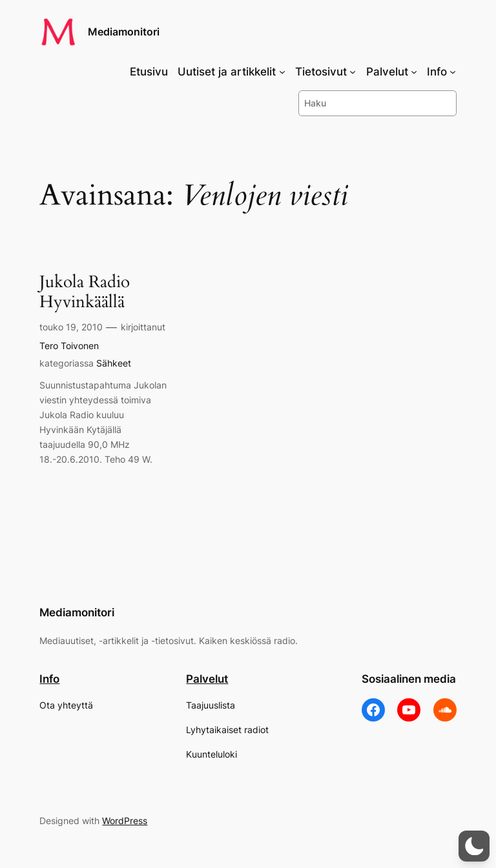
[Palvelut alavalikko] (414, 72)
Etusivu (149, 72)
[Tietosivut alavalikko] (353, 72)
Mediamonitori (124, 32)
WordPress (125, 821)
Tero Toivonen (69, 346)
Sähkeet (114, 363)
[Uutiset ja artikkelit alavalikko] (282, 72)
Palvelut (207, 679)
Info (49, 679)
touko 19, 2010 (71, 327)
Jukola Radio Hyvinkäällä (85, 292)
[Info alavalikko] (453, 72)
